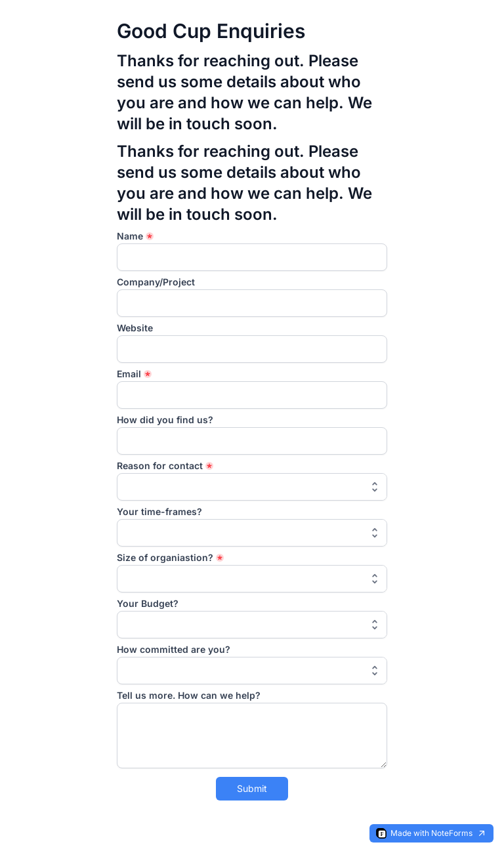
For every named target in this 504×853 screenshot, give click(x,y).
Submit (252, 788)
